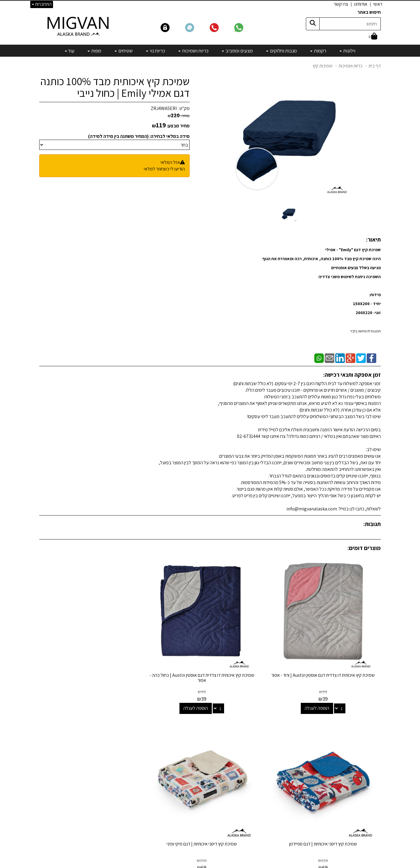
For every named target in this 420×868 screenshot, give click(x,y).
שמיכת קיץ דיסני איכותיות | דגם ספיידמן (166, 639)
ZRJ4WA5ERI (164, 108)
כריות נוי (257, 760)
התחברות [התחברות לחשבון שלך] (42, 4)
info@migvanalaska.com (111, 744)
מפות (259, 776)
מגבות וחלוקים (251, 736)
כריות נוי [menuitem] (155, 51)
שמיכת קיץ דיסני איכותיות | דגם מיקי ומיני (79, 641)
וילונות (259, 719)
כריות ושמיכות (350, 66)
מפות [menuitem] (94, 51)
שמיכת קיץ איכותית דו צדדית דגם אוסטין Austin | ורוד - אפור (342, 641)
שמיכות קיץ (323, 66)
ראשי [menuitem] (378, 4)
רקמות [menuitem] (318, 51)
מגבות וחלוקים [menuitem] (281, 51)
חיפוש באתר (369, 12)
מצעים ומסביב (251, 744)
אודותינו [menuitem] (361, 4)
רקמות (258, 728)
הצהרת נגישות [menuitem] (368, 745)
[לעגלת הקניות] (373, 37)
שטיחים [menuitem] (124, 51)
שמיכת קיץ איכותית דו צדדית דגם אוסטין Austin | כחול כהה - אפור (254, 641)
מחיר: (179, 116)
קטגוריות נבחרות (244, 707)
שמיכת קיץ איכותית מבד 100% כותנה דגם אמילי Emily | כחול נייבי (115, 87)
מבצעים (257, 793)
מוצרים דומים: (364, 548)
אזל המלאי (170, 162)
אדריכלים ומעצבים (129, 841)
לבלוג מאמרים (133, 825)
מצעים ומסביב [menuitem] (237, 51)
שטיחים (257, 768)
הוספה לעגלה (335, 672)
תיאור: (373, 239)
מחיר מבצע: (178, 126)
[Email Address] (259, 803)
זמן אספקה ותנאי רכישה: (352, 375)
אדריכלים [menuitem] (373, 731)
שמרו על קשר (131, 707)
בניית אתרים (187, 864)
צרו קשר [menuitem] (341, 4)
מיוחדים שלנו (253, 785)
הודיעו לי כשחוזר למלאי (164, 169)
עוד (70, 51)
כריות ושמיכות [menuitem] (193, 51)
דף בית (375, 66)
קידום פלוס (203, 864)
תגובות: (372, 524)
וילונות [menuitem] (347, 51)
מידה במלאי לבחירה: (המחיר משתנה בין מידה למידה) (139, 136)
